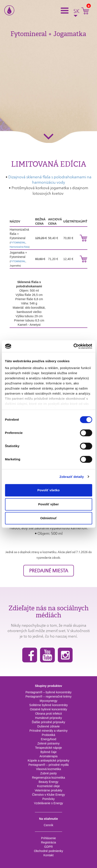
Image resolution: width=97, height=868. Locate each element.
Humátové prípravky (48, 718)
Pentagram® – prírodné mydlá (49, 765)
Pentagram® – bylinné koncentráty (48, 692)
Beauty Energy (49, 782)
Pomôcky (49, 799)
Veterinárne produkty (48, 790)
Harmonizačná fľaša (19, 247)
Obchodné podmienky (48, 851)
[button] (66, 10)
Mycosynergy (48, 701)
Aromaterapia (48, 756)
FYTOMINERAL (18, 243)
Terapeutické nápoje (48, 748)
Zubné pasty (48, 773)
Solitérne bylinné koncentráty (49, 705)
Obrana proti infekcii (48, 714)
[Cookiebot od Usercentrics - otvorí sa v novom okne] (73, 346)
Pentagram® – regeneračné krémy (48, 696)
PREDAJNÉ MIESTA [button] (49, 571)
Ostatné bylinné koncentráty (49, 709)
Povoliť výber (48, 504)
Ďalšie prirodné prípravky (49, 722)
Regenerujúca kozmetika (48, 778)
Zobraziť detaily (72, 477)
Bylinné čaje (49, 752)
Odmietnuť (48, 518)
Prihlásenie (48, 838)
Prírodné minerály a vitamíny (48, 731)
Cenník (48, 825)
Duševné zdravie (48, 726)
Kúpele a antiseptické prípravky (48, 760)
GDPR (48, 847)
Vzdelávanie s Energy (48, 803)
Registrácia (48, 842)
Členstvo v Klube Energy (48, 795)
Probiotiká (48, 735)
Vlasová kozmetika (48, 769)
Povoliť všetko (49, 490)
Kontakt (48, 855)
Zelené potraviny (49, 743)
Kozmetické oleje (49, 786)
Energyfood (49, 739)
